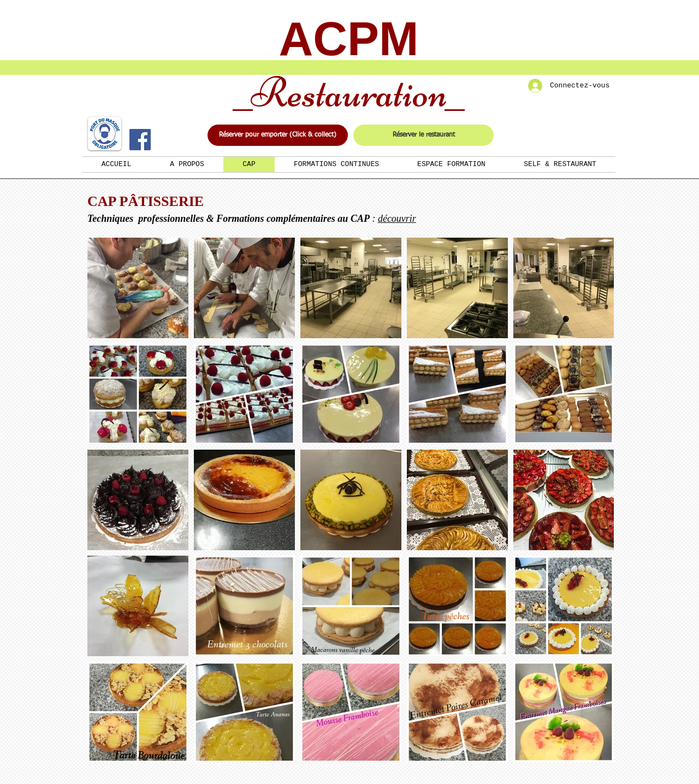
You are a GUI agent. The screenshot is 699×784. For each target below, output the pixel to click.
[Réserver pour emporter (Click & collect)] (278, 135)
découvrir (397, 219)
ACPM (348, 39)
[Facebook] (140, 140)
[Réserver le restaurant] (423, 135)
